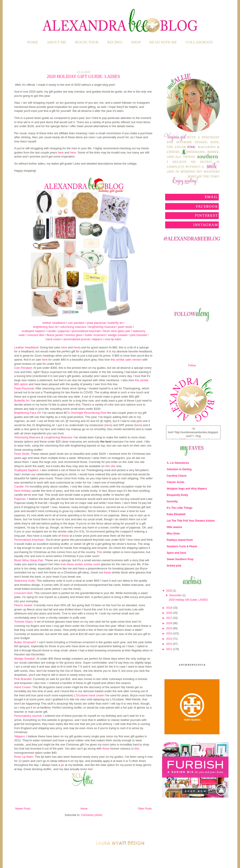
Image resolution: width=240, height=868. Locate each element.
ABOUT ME (56, 42)
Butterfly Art (22, 401)
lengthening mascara (102, 327)
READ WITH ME (163, 42)
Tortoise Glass (23, 622)
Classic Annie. (176, 482)
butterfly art (116, 323)
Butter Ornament (25, 642)
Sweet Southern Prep (180, 559)
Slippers (19, 736)
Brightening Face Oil (27, 413)
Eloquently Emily (177, 495)
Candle (19, 486)
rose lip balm (113, 339)
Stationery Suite (24, 581)
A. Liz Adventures (178, 463)
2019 (170, 608)
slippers (97, 339)
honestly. (172, 501)
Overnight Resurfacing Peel (88, 413)
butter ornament (95, 335)
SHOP (136, 42)
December (176, 595)
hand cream (54, 339)
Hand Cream (22, 687)
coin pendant (76, 323)
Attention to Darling (179, 469)
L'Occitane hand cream (89, 695)
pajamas (64, 331)
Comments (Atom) (92, 815)
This (100, 552)
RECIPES (115, 42)
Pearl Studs (22, 454)
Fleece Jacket (23, 605)
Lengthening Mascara (58, 437)
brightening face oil (45, 327)
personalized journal (77, 339)
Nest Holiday (22, 491)
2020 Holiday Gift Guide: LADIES (83, 76)
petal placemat (96, 323)
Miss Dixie (173, 534)
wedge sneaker (118, 335)
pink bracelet (139, 335)
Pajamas (20, 499)
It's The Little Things (180, 508)
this (137, 749)
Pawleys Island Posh (180, 540)
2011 (170, 649)
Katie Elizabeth (176, 514)
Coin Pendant (23, 368)
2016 (170, 623)
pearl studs (125, 327)
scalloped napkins (33, 331)
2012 (170, 644)
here (61, 152)
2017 (170, 618)
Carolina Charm (177, 476)
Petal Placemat (24, 388)
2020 (170, 591)
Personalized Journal (28, 716)
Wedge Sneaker (25, 659)
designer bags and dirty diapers (187, 489)
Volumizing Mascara (27, 437)
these (65, 536)
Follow (192, 365)
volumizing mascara (73, 327)
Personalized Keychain (29, 540)
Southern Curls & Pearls (182, 546)
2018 (170, 613)
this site (110, 466)
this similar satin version (126, 360)
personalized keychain (86, 331)
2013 (170, 639)
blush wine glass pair (117, 331)
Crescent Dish (23, 593)
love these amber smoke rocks (80, 564)
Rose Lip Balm (24, 757)
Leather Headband (26, 347)
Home (33, 42)
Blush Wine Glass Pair (29, 560)
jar (63, 765)
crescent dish (36, 335)
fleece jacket (55, 335)
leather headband (54, 323)
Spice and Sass (176, 553)
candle (52, 331)
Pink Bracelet (23, 679)
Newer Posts (23, 809)
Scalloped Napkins (26, 470)
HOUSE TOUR (87, 42)
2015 (170, 628)
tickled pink (174, 566)
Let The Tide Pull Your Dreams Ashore (191, 521)
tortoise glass (74, 335)
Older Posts (145, 809)
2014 (170, 633)
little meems (174, 527)
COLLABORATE (199, 42)
